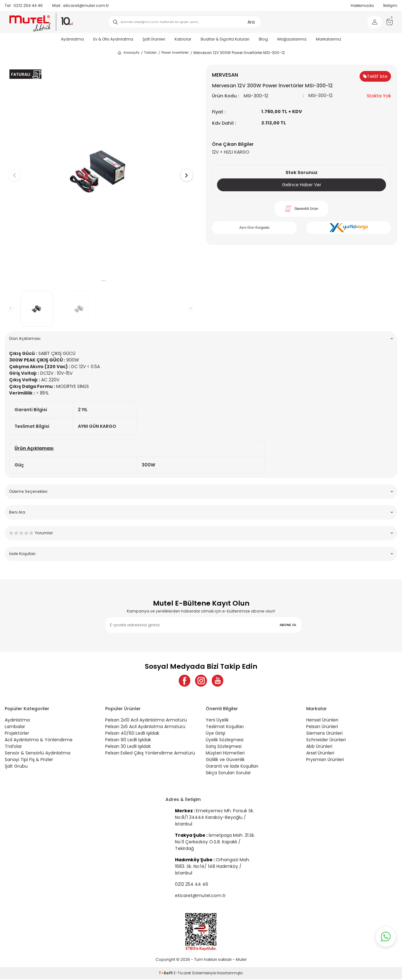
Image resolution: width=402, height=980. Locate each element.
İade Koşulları (201, 554)
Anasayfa (128, 53)
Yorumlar (201, 533)
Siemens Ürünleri (324, 734)
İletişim (390, 5)
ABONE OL (288, 625)
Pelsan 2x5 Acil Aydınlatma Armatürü (145, 727)
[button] (98, 281)
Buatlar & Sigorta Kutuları (225, 39)
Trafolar (150, 53)
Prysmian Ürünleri (325, 760)
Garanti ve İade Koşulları (232, 767)
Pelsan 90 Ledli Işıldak (128, 740)
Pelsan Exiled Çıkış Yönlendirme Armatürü (150, 754)
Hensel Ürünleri (322, 721)
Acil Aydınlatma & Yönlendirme (39, 740)
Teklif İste (375, 76)
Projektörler (17, 734)
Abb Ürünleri (319, 747)
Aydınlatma (72, 39)
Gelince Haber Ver (302, 185)
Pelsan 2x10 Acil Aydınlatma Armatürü (146, 721)
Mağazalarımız (292, 39)
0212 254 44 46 (24, 5)
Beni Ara (201, 512)
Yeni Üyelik (217, 721)
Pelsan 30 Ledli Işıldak (128, 747)
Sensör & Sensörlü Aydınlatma (38, 754)
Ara (251, 22)
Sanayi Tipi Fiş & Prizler (29, 760)
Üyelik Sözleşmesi (225, 740)
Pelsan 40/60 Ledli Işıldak (132, 734)
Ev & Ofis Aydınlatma (113, 39)
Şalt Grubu (16, 767)
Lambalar (15, 727)
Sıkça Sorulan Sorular (228, 773)
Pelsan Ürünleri (322, 727)
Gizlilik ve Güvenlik (225, 760)
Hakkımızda (362, 5)
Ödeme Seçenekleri (201, 491)
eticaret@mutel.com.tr (81, 5)
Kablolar (183, 39)
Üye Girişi (215, 734)
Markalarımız (329, 39)
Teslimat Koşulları (225, 727)
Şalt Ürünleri (154, 39)
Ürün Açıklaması (201, 338)
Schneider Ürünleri (326, 740)
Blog (263, 39)
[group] (100, 170)
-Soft (166, 974)
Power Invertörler (175, 53)
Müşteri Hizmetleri (225, 754)
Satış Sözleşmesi (224, 747)
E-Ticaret (182, 974)
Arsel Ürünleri (320, 754)
